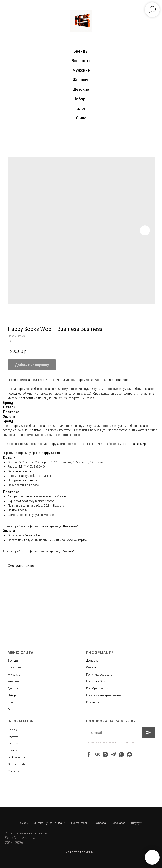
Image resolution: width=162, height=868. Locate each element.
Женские (81, 80)
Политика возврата (99, 675)
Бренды (13, 661)
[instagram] (105, 754)
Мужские (81, 70)
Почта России (80, 823)
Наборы (81, 99)
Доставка (92, 661)
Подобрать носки (97, 688)
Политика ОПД (96, 681)
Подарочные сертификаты (104, 695)
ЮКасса (101, 823)
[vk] (97, 754)
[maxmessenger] (130, 754)
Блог (81, 108)
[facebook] (89, 754)
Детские (81, 89)
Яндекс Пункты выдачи (50, 823)
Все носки (81, 61)
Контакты (92, 702)
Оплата (91, 667)
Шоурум (137, 823)
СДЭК (24, 823)
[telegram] (113, 754)
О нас (81, 118)
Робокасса (118, 823)
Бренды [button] (81, 51)
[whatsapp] (121, 754)
